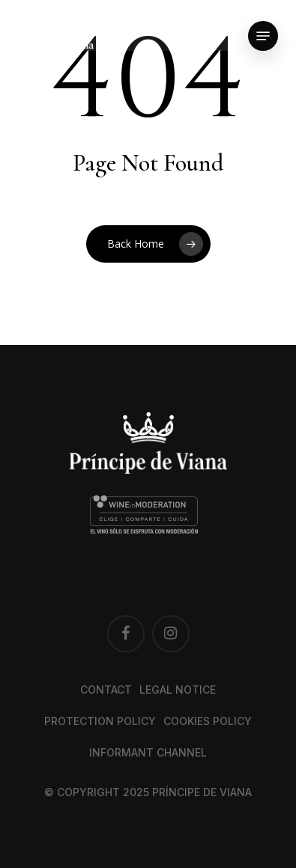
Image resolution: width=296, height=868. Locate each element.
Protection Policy (100, 721)
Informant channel (148, 752)
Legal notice (178, 690)
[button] (263, 36)
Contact (106, 690)
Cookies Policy (208, 721)
